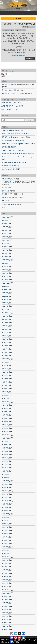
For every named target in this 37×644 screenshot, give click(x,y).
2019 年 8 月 (6, 336)
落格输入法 (5, 191)
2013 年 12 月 (6, 550)
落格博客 (19, 5)
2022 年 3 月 (6, 273)
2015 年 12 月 (6, 474)
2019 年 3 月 (6, 352)
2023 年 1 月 (6, 257)
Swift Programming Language (11, 204)
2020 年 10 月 (6, 313)
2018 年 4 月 (6, 382)
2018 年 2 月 (6, 389)
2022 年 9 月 (6, 266)
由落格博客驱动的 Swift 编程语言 (12, 106)
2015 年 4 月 (6, 501)
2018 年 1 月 (6, 392)
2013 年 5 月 (6, 573)
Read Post (30, 59)
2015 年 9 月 (6, 484)
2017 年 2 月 (6, 428)
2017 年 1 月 (6, 431)
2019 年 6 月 (6, 342)
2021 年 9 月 (6, 290)
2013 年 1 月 (6, 586)
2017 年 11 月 (6, 398)
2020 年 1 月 (6, 332)
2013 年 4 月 (6, 577)
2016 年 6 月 (6, 455)
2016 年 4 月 (6, 461)
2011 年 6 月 (6, 626)
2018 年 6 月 (6, 375)
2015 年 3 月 (6, 504)
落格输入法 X (6, 93)
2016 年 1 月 (6, 471)
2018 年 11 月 (6, 359)
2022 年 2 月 (6, 276)
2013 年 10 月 (6, 557)
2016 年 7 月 (6, 451)
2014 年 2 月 (6, 544)
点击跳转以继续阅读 (18, 55)
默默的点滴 (5, 179)
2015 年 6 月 (6, 494)
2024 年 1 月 (6, 250)
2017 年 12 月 (6, 395)
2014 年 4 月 (6, 537)
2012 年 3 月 (6, 613)
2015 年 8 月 (6, 488)
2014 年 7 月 (6, 527)
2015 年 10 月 (6, 481)
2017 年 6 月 (6, 415)
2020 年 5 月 (6, 323)
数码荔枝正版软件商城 (9, 85)
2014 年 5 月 (6, 534)
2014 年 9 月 (6, 524)
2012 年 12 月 (6, 590)
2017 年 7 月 (6, 412)
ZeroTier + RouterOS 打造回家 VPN (13, 150)
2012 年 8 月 (6, 600)
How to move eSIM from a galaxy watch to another (18, 144)
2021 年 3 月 (6, 299)
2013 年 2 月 (6, 583)
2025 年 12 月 (6, 217)
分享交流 (18, 30)
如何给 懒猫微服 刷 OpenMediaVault (14, 140)
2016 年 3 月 (6, 464)
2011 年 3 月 (6, 629)
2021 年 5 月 (6, 293)
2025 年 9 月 (6, 224)
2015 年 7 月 (6, 491)
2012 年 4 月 (6, 609)
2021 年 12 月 (6, 283)
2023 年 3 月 (6, 253)
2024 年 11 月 (6, 243)
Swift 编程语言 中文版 (9, 182)
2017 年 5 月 (6, 418)
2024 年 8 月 (6, 247)
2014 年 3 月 (6, 540)
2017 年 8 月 (6, 408)
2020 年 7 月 (6, 316)
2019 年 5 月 (6, 346)
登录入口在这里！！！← (9, 109)
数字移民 (5, 194)
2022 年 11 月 (6, 260)
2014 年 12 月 (6, 514)
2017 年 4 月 (6, 422)
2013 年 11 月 (6, 553)
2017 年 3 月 (6, 425)
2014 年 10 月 (6, 520)
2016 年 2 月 (6, 468)
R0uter (12, 30)
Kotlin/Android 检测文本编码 (11, 169)
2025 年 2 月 (6, 233)
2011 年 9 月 (6, 623)
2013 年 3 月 (6, 580)
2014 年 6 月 (6, 530)
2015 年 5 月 (6, 497)
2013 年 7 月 (6, 567)
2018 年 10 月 (6, 362)
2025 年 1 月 (6, 237)
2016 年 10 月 (6, 441)
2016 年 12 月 (6, 435)
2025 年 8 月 (6, 227)
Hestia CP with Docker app (10, 166)
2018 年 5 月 (6, 379)
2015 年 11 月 (6, 478)
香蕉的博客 (5, 201)
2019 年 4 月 (6, 349)
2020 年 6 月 (6, 319)
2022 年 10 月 (6, 263)
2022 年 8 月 (6, 270)
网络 (24, 30)
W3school (5, 197)
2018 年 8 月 (6, 369)
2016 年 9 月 (6, 445)
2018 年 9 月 (6, 365)
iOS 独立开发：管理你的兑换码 (18, 24)
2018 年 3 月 (6, 385)
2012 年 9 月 (6, 596)
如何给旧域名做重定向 (9, 147)
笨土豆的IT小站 (7, 188)
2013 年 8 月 (6, 563)
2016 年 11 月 (6, 438)
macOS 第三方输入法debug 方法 (12, 131)
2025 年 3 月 (6, 230)
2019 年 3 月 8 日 (29, 27)
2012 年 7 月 (6, 603)
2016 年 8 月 (6, 448)
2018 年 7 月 (6, 372)
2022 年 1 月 (6, 280)
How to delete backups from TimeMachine (15, 134)
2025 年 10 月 (6, 220)
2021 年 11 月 (6, 286)
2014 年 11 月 (6, 517)
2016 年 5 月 (6, 458)
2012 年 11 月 (6, 593)
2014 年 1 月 (6, 547)
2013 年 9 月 (6, 560)
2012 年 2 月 (6, 616)
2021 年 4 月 (6, 296)
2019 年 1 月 (6, 356)
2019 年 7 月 (6, 339)
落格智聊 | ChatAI (7, 90)
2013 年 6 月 (6, 570)
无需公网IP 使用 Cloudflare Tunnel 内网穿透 (16, 137)
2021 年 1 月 (6, 306)
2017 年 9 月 (6, 405)
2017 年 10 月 (6, 402)
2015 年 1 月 (6, 511)
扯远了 (4, 207)
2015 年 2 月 (6, 507)
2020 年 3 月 (6, 329)
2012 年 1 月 (6, 619)
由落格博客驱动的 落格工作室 (11, 103)
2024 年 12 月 (6, 240)
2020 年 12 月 (6, 309)
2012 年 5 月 (6, 606)
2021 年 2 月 (6, 303)
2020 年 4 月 (6, 326)
